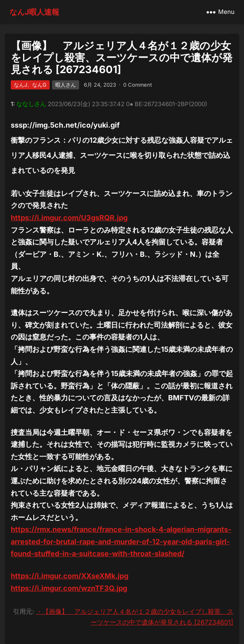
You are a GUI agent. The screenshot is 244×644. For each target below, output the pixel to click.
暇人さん (66, 85)
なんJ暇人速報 (34, 12)
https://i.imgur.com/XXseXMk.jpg (70, 576)
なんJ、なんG (30, 85)
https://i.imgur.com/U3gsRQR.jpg (69, 218)
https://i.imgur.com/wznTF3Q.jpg (69, 588)
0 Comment (137, 85)
